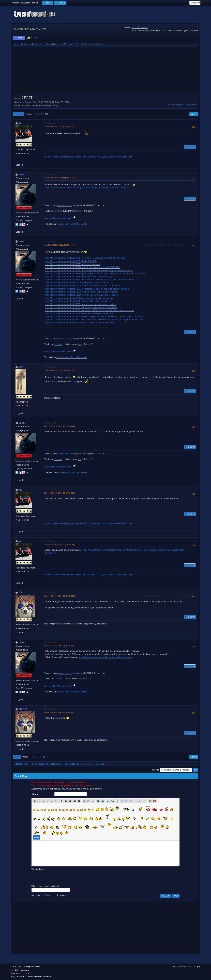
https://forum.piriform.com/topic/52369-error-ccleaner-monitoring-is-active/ (81, 304)
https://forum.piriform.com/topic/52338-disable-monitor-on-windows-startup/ (81, 292)
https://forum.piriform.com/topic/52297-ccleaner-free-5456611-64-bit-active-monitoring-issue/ (90, 280)
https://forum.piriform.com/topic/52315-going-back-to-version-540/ (77, 283)
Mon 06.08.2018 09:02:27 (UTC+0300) (60, 493)
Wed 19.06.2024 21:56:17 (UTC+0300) (60, 596)
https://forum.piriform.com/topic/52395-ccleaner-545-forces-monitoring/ (79, 313)
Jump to (155, 770)
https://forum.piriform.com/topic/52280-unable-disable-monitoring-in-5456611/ (82, 267)
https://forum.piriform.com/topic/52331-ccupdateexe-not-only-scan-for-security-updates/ (87, 289)
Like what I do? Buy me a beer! (60, 218)
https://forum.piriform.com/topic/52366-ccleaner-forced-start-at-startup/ (79, 298)
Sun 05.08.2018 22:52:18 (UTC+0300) (60, 245)
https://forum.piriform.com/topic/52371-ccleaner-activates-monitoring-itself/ (81, 307)
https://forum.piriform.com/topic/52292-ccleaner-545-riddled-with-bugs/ (79, 276)
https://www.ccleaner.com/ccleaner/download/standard (105, 657)
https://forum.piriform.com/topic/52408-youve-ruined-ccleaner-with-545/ (79, 323)
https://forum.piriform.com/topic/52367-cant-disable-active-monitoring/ (78, 301)
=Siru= (23, 593)
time (80, 211)
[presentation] (57, 877)
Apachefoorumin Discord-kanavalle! (72, 224)
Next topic (191, 105)
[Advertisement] (105, 71)
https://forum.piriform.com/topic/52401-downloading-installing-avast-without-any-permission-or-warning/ (95, 317)
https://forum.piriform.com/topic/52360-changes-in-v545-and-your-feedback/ (81, 295)
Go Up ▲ (197, 967)
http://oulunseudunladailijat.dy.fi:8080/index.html (65, 157)
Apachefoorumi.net (140, 27)
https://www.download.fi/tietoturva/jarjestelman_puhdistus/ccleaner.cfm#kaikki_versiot (86, 188)
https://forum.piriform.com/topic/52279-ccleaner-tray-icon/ (73, 264)
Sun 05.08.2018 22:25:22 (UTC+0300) (60, 178)
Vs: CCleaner (51, 123)
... (39, 114)
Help (175, 967)
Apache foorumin (65, 205)
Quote (190, 147)
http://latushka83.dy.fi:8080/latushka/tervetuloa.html (109, 157)
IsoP (21, 367)
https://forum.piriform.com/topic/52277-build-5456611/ (71, 261)
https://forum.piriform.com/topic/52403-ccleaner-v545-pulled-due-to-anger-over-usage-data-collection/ (94, 319)
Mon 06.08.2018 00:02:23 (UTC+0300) (60, 426)
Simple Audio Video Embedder (23, 973)
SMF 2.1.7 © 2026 (18, 967)
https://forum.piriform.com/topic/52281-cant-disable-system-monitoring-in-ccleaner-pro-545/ (89, 270)
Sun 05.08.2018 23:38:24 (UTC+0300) (60, 370)
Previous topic (176, 105)
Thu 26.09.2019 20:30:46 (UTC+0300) (60, 545)
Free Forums (24, 970)
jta (20, 123)
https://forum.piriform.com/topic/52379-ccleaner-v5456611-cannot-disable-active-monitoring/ (89, 310)
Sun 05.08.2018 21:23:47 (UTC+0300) (60, 126)
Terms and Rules (185, 967)
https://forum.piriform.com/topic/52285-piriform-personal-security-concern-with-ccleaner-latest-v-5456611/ (96, 273)
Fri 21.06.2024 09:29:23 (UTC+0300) (59, 712)
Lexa (21, 174)
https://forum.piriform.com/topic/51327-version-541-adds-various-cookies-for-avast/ (85, 258)
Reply (194, 114)
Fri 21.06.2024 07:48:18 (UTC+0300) (59, 646)
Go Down (18, 114)
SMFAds (14, 970)
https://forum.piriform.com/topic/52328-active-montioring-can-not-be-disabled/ (82, 286)
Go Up (17, 757)
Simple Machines (33, 967)
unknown (58, 211)
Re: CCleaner (51, 593)
